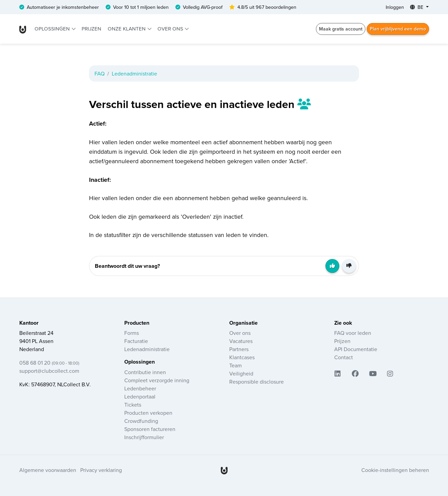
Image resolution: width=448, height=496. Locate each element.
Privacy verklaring (101, 470)
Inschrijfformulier (144, 437)
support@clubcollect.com (49, 371)
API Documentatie (356, 349)
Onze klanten (127, 29)
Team (236, 365)
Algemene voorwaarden (48, 470)
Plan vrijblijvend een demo (398, 29)
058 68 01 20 (49, 363)
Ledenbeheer (140, 388)
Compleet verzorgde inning (157, 380)
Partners (239, 349)
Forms (132, 333)
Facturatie (136, 341)
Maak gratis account (341, 29)
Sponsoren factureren (150, 429)
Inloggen (395, 7)
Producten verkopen (148, 413)
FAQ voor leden (353, 333)
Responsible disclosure (257, 382)
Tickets (133, 405)
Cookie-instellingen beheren (395, 470)
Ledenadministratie (134, 73)
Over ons (171, 29)
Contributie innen (145, 372)
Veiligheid (241, 373)
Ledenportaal (140, 396)
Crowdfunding (141, 421)
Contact (344, 357)
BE (417, 7)
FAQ (100, 73)
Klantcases (242, 357)
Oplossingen (53, 29)
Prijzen (91, 29)
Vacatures (241, 341)
